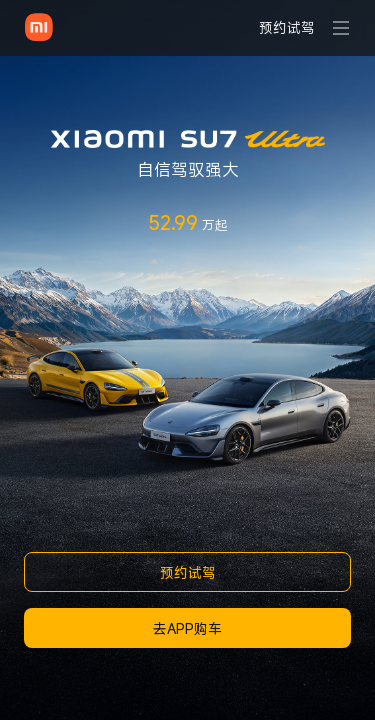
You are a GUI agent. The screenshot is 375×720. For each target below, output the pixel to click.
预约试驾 (188, 572)
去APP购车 (187, 628)
